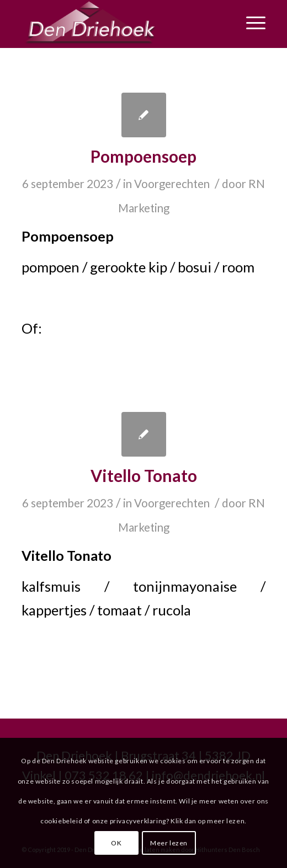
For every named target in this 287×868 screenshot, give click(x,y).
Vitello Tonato (144, 475)
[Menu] (250, 23)
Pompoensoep (143, 156)
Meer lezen (169, 843)
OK (116, 843)
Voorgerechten (172, 184)
